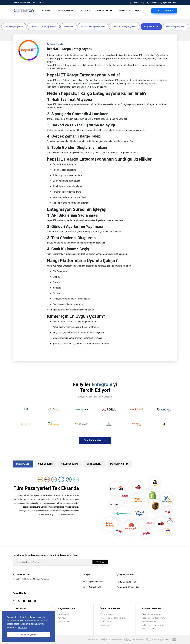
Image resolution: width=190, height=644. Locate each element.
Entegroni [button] (22, 628)
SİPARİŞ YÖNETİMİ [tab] (70, 464)
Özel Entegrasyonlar (175, 27)
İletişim (151, 3)
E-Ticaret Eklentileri (152, 609)
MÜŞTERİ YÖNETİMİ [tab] (119, 464)
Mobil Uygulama (148, 629)
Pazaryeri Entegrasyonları (93, 27)
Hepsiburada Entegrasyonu (153, 618)
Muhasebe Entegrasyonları (153, 625)
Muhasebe (69, 27)
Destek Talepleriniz (21, 3)
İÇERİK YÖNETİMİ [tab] (94, 464)
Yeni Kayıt (62, 618)
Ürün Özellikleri (106, 621)
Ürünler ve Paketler (110, 609)
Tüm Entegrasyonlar (14, 27)
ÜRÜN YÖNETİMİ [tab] (46, 464)
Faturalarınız (38, 3)
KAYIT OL (100, 562)
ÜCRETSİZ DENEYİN (164, 11)
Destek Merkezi (64, 621)
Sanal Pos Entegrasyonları (124, 27)
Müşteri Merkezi (66, 609)
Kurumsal (21, 609)
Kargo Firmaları (151, 27)
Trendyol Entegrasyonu (152, 614)
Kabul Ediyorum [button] (28, 635)
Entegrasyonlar (106, 625)
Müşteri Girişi (137, 3)
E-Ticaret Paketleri (107, 614)
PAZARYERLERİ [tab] (23, 464)
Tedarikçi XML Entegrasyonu (43, 27)
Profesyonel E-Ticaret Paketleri (113, 618)
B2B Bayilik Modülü (150, 621)
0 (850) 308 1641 (168, 3)
